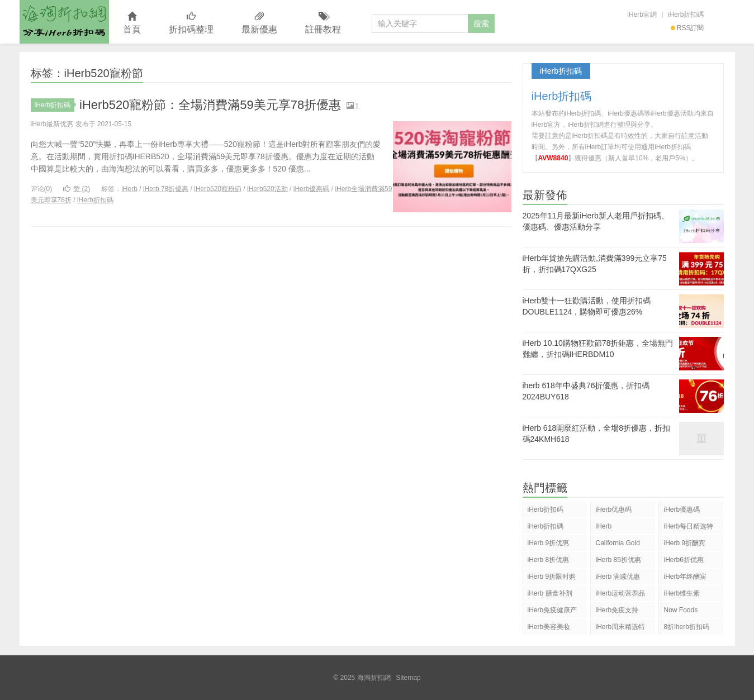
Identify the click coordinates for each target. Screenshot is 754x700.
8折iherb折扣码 (686, 627)
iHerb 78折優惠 (166, 189)
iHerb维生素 (682, 593)
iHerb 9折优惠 (549, 543)
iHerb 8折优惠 (549, 560)
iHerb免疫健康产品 (553, 612)
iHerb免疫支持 (617, 610)
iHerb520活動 (267, 189)
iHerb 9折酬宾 (684, 543)
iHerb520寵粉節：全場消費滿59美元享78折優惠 (210, 105)
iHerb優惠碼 (312, 189)
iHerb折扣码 (546, 509)
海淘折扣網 (64, 22)
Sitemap (409, 678)
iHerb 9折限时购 (552, 577)
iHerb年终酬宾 (685, 577)
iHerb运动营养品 (620, 593)
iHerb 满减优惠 (618, 577)
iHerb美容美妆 (549, 627)
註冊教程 (323, 23)
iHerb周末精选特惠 (620, 629)
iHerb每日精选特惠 (688, 528)
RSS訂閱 (687, 28)
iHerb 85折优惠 (618, 560)
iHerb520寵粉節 (218, 189)
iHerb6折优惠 (683, 560)
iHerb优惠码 (613, 509)
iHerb (129, 189)
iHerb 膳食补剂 (550, 593)
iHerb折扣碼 (686, 15)
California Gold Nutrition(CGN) (617, 545)
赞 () (77, 189)
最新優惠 (259, 23)
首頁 (132, 23)
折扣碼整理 (191, 23)
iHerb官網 (642, 15)
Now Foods (681, 610)
